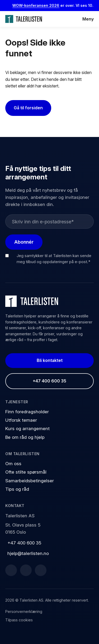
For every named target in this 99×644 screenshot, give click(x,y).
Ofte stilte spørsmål (26, 472)
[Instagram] (41, 570)
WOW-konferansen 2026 (38, 5)
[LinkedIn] (26, 570)
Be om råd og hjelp (25, 437)
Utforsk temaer (21, 420)
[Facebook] (11, 570)
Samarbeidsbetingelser (30, 481)
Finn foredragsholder (27, 412)
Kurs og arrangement (27, 429)
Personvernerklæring (24, 611)
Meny (88, 19)
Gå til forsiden (28, 108)
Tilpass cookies (19, 620)
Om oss (13, 464)
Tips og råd (17, 489)
